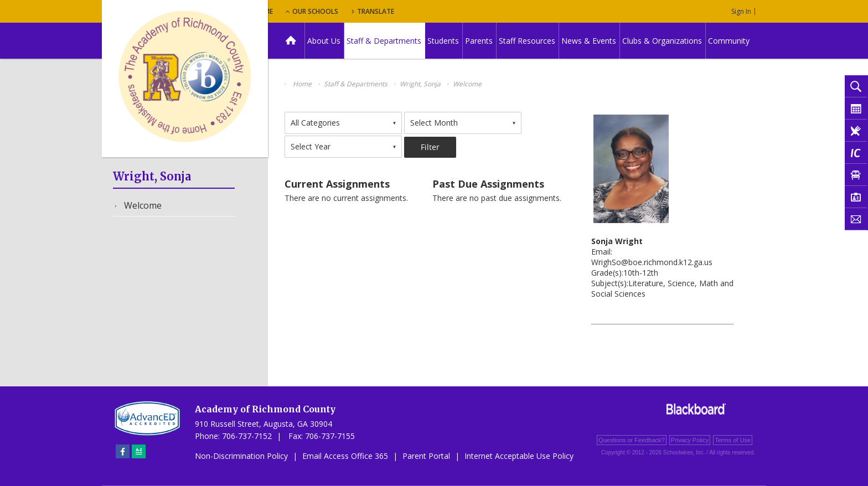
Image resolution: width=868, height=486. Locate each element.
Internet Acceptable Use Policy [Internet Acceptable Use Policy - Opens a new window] (519, 456)
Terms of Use (733, 440)
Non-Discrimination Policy (241, 456)
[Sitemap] (139, 451)
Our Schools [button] (385, 11)
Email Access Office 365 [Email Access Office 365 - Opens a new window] (345, 456)
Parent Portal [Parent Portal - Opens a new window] (426, 456)
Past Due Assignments (488, 184)
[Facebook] (123, 451)
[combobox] (343, 123)
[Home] (291, 41)
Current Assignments (337, 184)
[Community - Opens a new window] (729, 41)
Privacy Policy (690, 440)
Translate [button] (449, 11)
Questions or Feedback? (632, 440)
